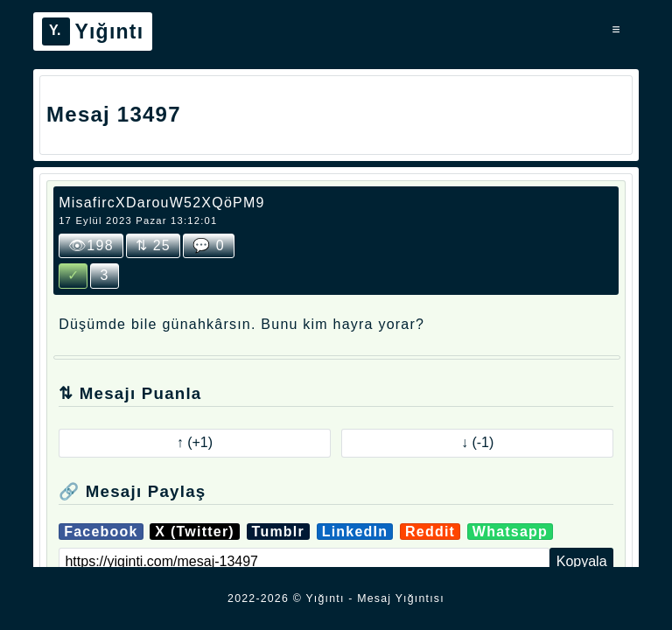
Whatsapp (510, 532)
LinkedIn (355, 532)
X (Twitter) (195, 532)
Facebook (101, 532)
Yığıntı (93, 31)
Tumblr (278, 532)
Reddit (430, 532)
